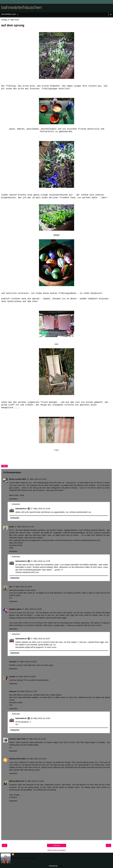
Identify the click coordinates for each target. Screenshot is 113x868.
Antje (11, 527)
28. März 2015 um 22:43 (36, 739)
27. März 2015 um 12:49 (40, 509)
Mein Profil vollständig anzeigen (23, 858)
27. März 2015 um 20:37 (40, 639)
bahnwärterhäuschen (22, 7)
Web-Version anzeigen (56, 850)
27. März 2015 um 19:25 (32, 609)
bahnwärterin (21, 509)
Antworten (13, 499)
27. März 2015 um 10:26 (37, 479)
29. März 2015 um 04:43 (36, 759)
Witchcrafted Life (16, 781)
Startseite (56, 845)
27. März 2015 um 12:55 (40, 561)
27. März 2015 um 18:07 (22, 587)
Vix (10, 587)
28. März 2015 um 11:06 (27, 691)
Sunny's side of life (17, 739)
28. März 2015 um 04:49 (26, 677)
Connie (12, 677)
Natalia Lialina (15, 609)
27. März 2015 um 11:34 (24, 527)
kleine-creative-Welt (18, 479)
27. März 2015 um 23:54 (27, 662)
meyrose (13, 691)
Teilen (4, 466)
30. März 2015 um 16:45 (34, 781)
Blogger (61, 866)
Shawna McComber (17, 759)
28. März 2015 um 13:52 (40, 718)
